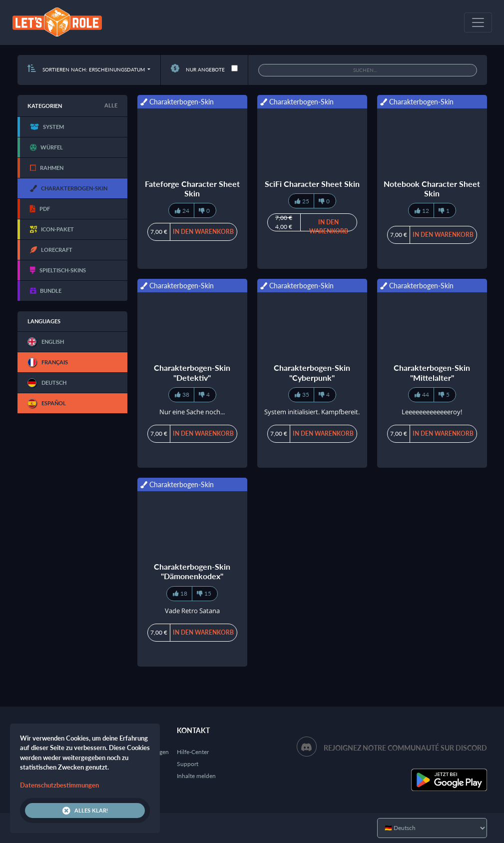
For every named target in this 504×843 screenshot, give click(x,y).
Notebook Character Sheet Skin (432, 188)
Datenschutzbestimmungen (59, 785)
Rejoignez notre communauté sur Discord (405, 748)
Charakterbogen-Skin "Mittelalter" (432, 372)
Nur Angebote (198, 69)
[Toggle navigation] (478, 22)
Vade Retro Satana (192, 611)
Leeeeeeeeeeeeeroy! (432, 412)
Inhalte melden (196, 776)
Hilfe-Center (193, 752)
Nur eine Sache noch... (192, 412)
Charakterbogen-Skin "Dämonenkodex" (192, 571)
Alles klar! (85, 811)
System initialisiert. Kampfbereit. (312, 412)
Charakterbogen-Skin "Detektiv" (192, 372)
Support (188, 764)
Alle (111, 105)
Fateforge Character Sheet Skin (192, 188)
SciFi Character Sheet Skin (312, 184)
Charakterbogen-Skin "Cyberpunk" (312, 372)
